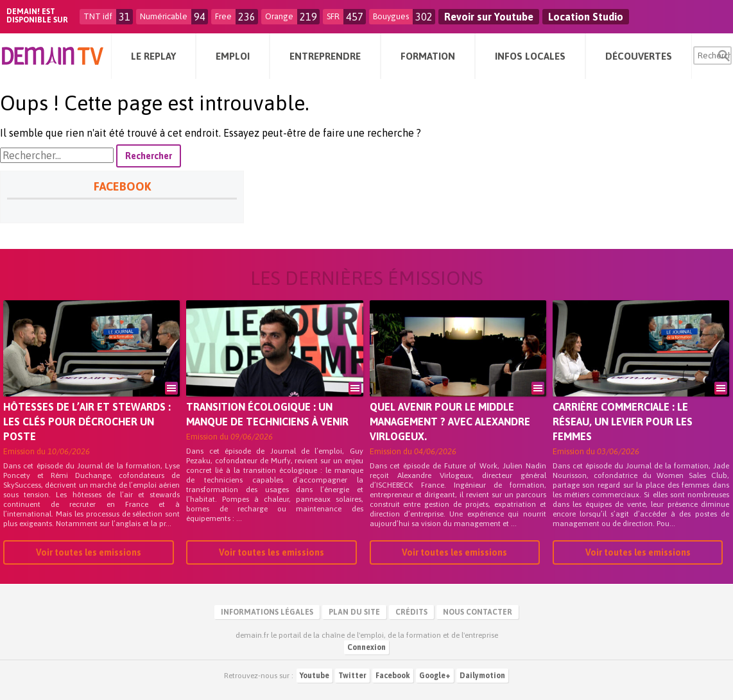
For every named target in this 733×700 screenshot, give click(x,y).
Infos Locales (530, 56)
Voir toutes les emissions (89, 552)
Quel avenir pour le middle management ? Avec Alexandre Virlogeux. (450, 422)
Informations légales (267, 612)
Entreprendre (325, 56)
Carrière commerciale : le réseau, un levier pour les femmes (623, 422)
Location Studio (586, 17)
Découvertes (639, 56)
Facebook (393, 676)
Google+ (435, 676)
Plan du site (354, 612)
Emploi (233, 56)
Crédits (411, 612)
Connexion (366, 647)
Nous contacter (478, 612)
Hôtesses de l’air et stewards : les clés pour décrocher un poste (87, 422)
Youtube (315, 676)
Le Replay (153, 56)
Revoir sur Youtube (489, 17)
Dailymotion (482, 676)
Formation (428, 56)
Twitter (352, 676)
